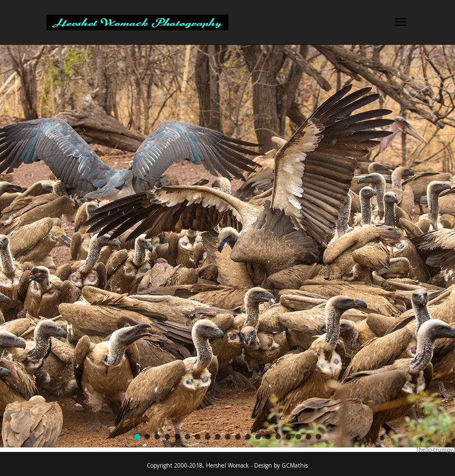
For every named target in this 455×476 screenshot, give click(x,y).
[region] (227, 246)
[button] (137, 437)
